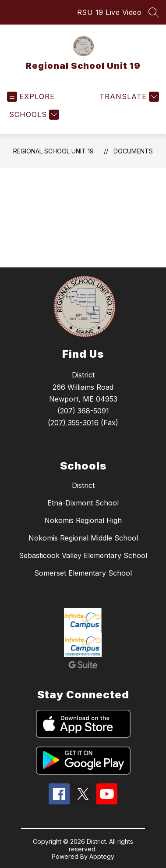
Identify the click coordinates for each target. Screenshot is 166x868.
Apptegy (102, 856)
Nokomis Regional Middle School (83, 538)
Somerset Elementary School (83, 573)
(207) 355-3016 (73, 423)
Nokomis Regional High (83, 520)
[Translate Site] (128, 97)
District (83, 485)
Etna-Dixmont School (83, 503)
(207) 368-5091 (83, 411)
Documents (133, 151)
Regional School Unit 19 (53, 151)
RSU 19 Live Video (109, 12)
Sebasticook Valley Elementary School (83, 555)
